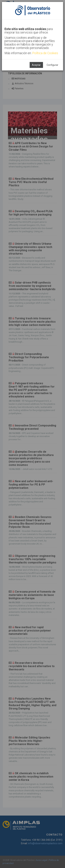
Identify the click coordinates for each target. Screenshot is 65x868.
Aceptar (36, 65)
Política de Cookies (45, 53)
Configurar (52, 65)
